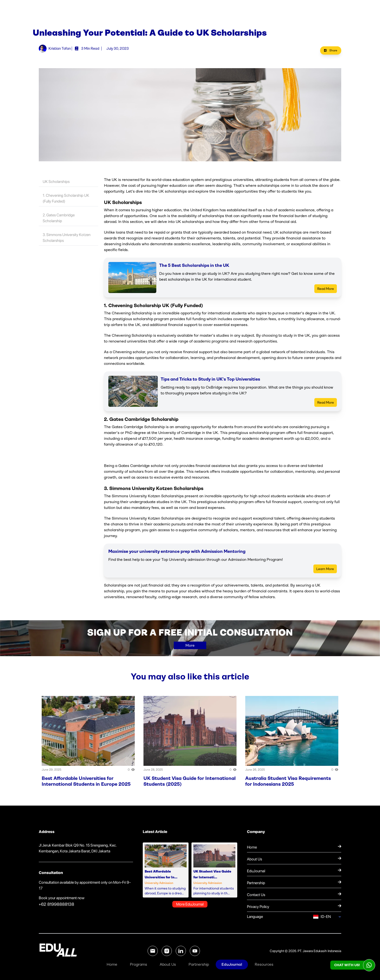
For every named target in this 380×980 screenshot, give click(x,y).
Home (112, 964)
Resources (264, 964)
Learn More (325, 572)
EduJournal (232, 964)
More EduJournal (190, 907)
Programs (139, 964)
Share (331, 54)
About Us (168, 964)
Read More (326, 292)
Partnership (199, 964)
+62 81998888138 (56, 907)
